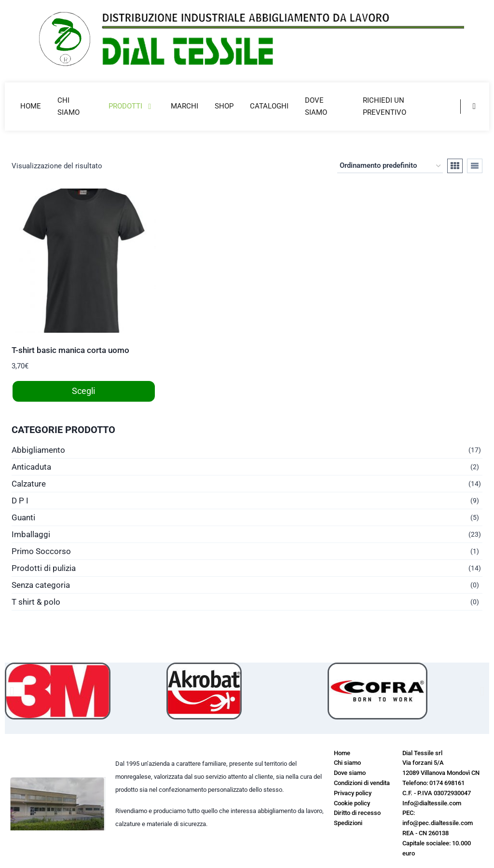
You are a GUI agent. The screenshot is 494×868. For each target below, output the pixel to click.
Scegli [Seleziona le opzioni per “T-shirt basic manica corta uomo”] (83, 391)
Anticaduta (31, 467)
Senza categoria (41, 585)
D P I (20, 501)
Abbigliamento (38, 450)
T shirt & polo (36, 602)
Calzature (29, 484)
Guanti (23, 517)
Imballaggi (31, 534)
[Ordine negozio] (390, 166)
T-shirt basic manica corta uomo (70, 350)
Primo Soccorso (41, 551)
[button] (12, 691)
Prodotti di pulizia (44, 568)
